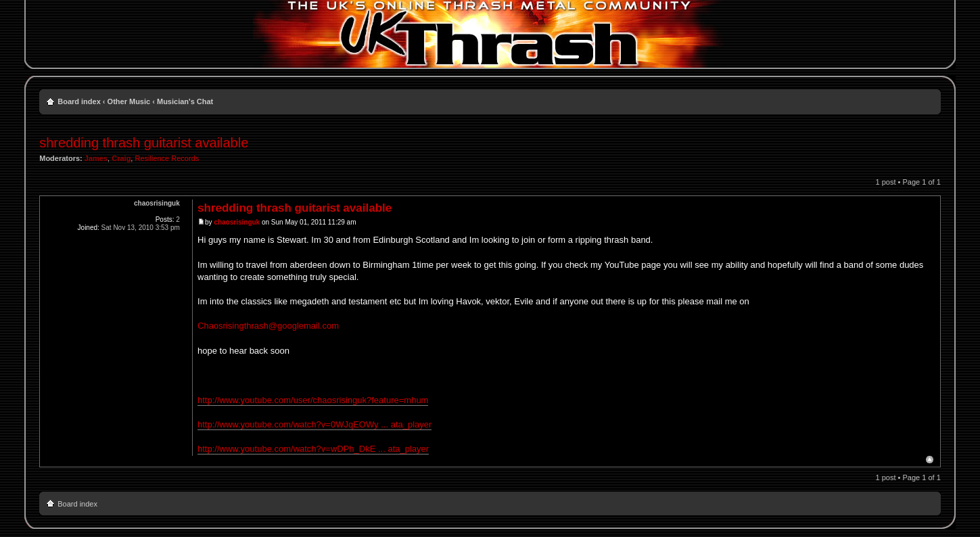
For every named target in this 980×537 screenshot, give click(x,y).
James (96, 158)
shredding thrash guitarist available (144, 143)
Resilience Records (167, 158)
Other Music (129, 101)
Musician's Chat (185, 101)
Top (930, 460)
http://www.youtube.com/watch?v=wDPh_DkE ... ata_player (313, 449)
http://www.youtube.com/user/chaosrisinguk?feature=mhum (313, 400)
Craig (121, 158)
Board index (79, 101)
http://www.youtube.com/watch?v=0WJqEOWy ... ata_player (314, 424)
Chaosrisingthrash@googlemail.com (268, 326)
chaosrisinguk (237, 222)
